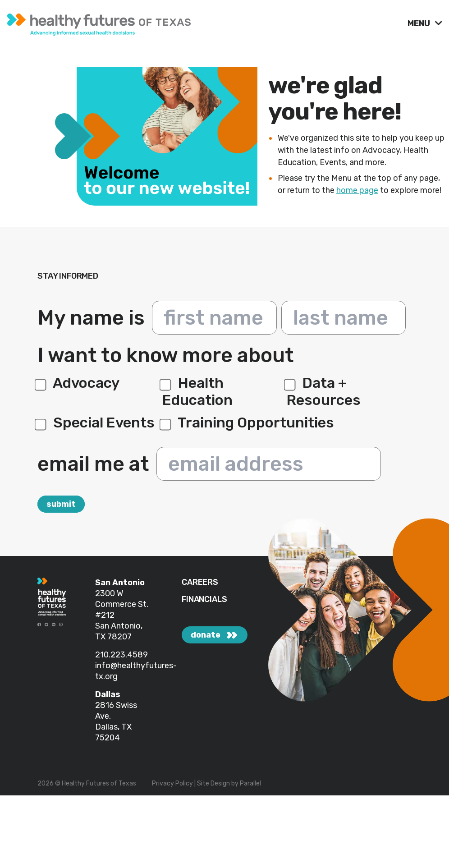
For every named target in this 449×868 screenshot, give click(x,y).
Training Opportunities (248, 423)
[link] (204, 22)
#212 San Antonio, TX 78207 (119, 626)
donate (206, 635)
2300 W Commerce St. (122, 599)
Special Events (96, 423)
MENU (420, 23)
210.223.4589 (121, 655)
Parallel (250, 783)
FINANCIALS (204, 599)
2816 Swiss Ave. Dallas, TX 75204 (116, 721)
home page (357, 190)
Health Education (197, 391)
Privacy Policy (172, 783)
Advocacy (78, 383)
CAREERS (200, 582)
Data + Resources (324, 391)
